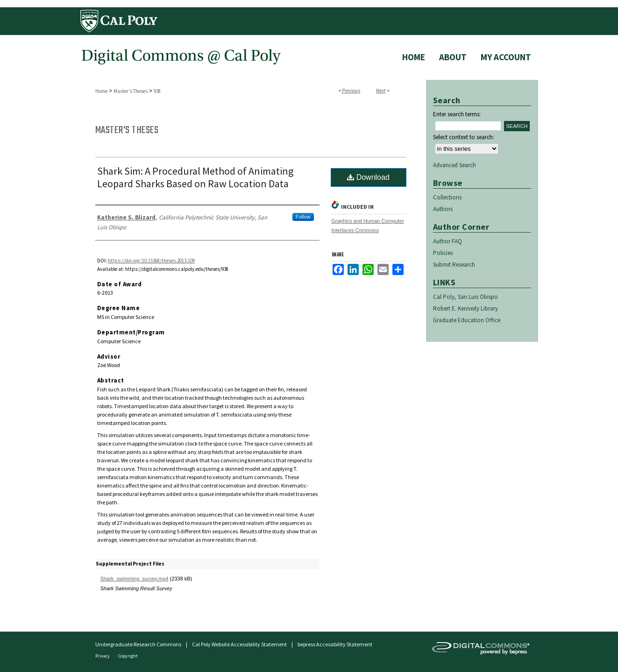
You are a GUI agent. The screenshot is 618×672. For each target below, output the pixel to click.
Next (381, 91)
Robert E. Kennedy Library (465, 308)
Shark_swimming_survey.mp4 (135, 579)
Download (368, 177)
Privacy (103, 656)
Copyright (128, 656)
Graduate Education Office (467, 320)
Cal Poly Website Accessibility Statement (239, 644)
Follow (303, 217)
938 (157, 91)
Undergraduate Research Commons (138, 644)
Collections (447, 197)
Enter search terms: (457, 114)
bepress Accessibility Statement (335, 644)
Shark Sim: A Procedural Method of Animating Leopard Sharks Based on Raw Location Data (195, 177)
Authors (443, 209)
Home (101, 91)
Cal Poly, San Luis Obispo (465, 297)
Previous (351, 91)
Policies (443, 253)
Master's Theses (131, 91)
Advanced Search (455, 165)
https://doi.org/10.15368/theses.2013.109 (151, 261)
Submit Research (454, 265)
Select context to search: (464, 137)
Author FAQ (448, 241)
